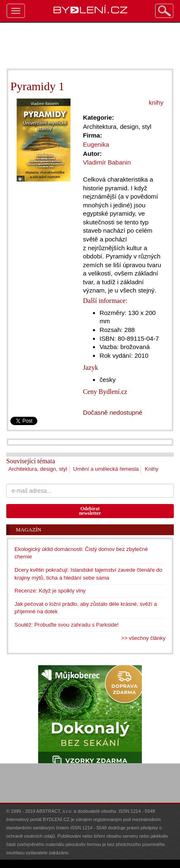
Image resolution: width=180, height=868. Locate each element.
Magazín (28, 530)
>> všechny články (143, 638)
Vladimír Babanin (107, 162)
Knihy (152, 469)
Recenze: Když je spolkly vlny (50, 591)
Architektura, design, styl (38, 469)
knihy (156, 102)
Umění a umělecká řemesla (106, 469)
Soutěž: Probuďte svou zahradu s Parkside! (67, 625)
